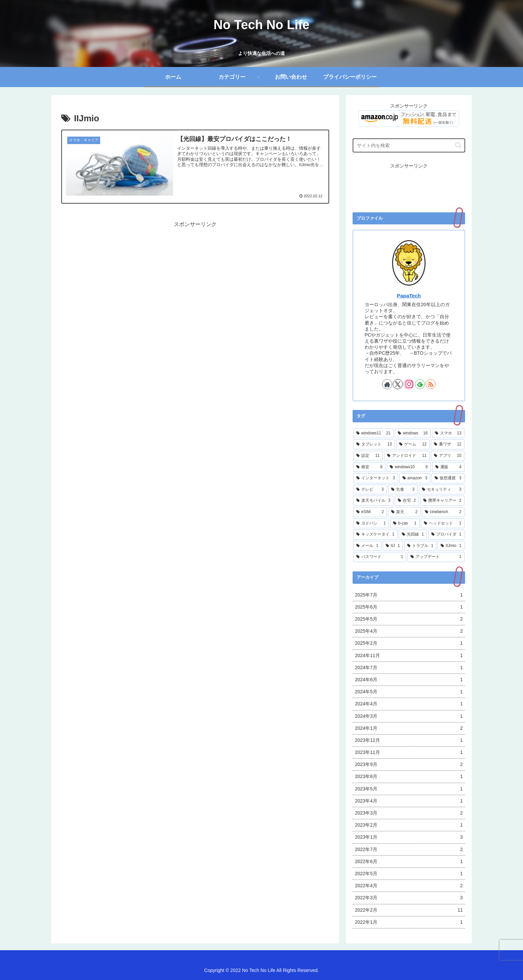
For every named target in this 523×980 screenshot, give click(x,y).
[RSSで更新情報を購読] (431, 384)
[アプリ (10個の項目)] (448, 456)
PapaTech (409, 296)
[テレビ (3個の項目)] (370, 490)
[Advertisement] (195, 276)
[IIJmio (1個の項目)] (451, 546)
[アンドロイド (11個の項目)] (407, 456)
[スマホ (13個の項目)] (448, 433)
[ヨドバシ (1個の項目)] (371, 523)
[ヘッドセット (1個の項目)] (443, 523)
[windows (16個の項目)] (413, 433)
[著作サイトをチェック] (387, 384)
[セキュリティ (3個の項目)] (442, 490)
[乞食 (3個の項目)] (403, 490)
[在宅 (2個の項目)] (407, 501)
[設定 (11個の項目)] (368, 456)
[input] (409, 145)
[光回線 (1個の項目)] (413, 535)
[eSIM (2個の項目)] (370, 512)
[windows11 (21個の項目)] (373, 433)
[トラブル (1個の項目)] (420, 546)
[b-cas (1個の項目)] (405, 523)
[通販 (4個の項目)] (448, 467)
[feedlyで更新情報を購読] (420, 384)
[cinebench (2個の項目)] (443, 512)
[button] (458, 145)
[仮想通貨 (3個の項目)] (448, 478)
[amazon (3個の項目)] (415, 478)
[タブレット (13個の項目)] (374, 444)
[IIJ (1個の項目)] (393, 546)
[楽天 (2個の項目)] (404, 512)
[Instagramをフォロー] (409, 384)
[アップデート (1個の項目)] (436, 557)
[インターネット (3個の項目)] (376, 478)
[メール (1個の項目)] (367, 546)
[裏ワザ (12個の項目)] (448, 444)
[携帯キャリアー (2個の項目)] (442, 501)
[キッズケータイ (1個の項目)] (375, 535)
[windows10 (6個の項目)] (409, 467)
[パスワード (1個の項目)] (380, 557)
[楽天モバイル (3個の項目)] (373, 501)
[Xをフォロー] (398, 384)
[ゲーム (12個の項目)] (413, 444)
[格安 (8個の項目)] (369, 467)
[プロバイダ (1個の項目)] (446, 535)
